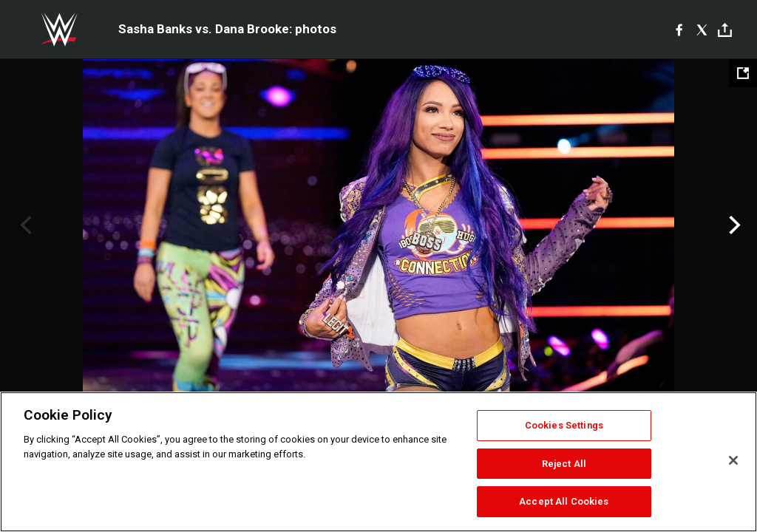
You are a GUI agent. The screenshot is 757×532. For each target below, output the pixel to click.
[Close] (733, 460)
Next (733, 225)
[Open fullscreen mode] (743, 73)
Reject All (564, 464)
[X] (702, 30)
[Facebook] (679, 30)
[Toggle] (725, 30)
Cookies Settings (564, 425)
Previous (24, 225)
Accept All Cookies (564, 501)
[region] (378, 462)
